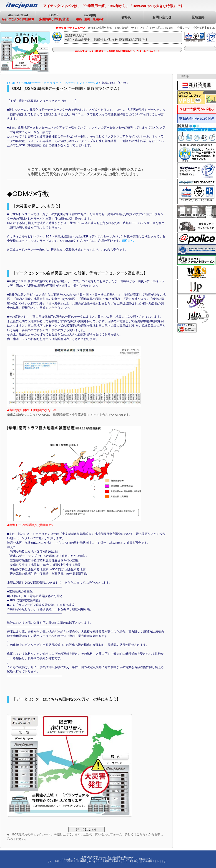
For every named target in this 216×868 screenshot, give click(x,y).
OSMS (54, 19)
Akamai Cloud (18, 19)
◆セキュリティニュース (70, 28)
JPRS (197, 287)
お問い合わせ (162, 17)
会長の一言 (184, 28)
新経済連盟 (197, 85)
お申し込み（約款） (162, 28)
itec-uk (211, 28)
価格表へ (128, 241)
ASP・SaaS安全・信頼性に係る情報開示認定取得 (197, 152)
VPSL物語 (197, 97)
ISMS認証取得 (197, 191)
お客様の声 (122, 28)
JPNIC (197, 301)
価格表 (126, 17)
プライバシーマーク (197, 171)
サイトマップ (139, 28)
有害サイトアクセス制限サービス (197, 260)
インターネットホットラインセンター (197, 250)
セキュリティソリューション (197, 226)
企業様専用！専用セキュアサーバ (197, 211)
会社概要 (199, 28)
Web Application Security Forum (197, 272)
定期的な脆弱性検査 (100, 28)
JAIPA (197, 316)
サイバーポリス (197, 239)
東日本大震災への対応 (197, 109)
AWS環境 (90, 19)
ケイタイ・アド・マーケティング (197, 133)
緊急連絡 (198, 17)
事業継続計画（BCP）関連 (197, 119)
